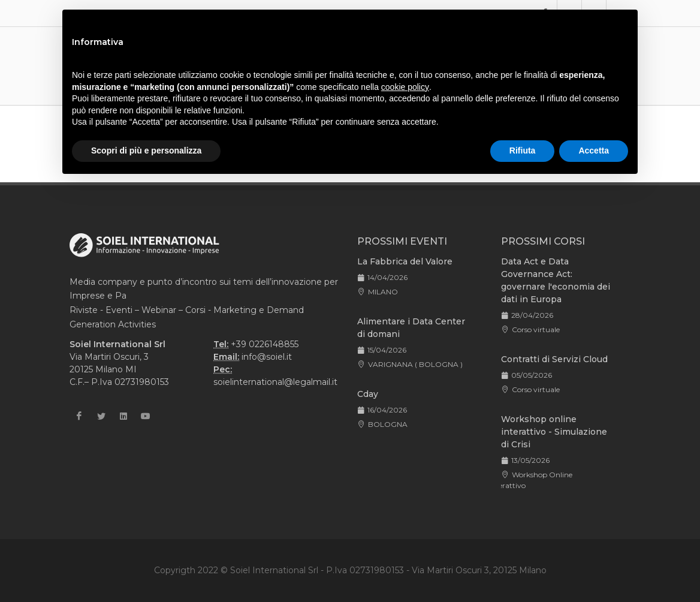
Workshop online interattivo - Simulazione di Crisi (554, 432)
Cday (368, 394)
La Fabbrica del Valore (405, 261)
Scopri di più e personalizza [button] (146, 150)
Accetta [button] (594, 150)
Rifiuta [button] (523, 150)
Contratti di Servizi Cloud (554, 359)
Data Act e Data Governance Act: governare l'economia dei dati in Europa (556, 280)
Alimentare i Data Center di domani (411, 328)
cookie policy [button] (405, 87)
